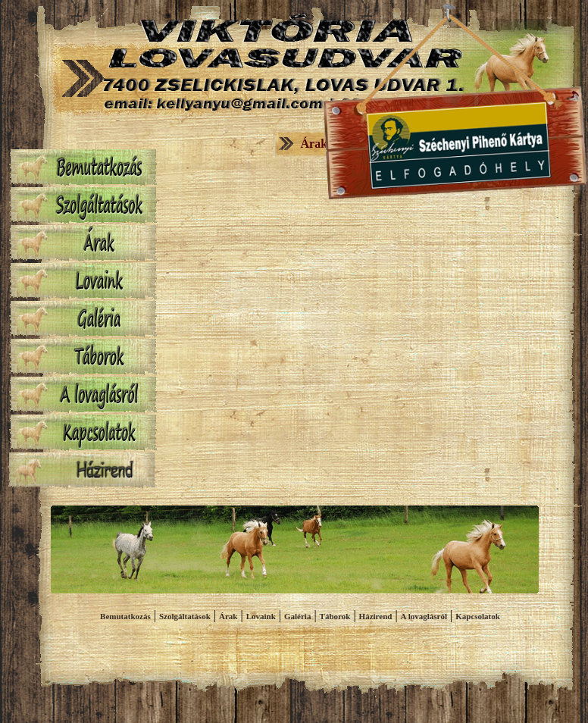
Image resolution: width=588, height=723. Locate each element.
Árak (228, 616)
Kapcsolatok (478, 616)
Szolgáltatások (185, 616)
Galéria (297, 616)
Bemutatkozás (125, 616)
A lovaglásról (424, 616)
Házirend (376, 616)
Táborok (335, 616)
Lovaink (261, 616)
